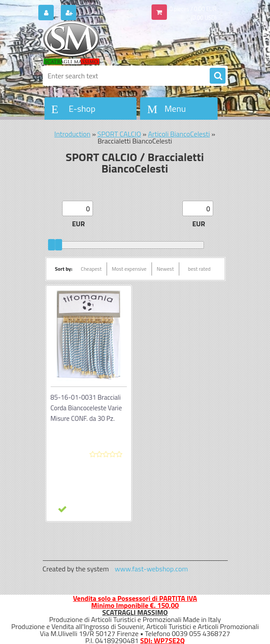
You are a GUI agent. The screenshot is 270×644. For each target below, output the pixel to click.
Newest (165, 269)
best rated (200, 269)
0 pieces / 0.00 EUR (193, 9)
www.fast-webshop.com (152, 569)
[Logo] (103, 43)
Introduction (72, 134)
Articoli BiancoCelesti (179, 134)
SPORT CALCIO (119, 134)
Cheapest (91, 269)
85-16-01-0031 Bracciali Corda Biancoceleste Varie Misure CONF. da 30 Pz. (86, 408)
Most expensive (129, 269)
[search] (218, 76)
